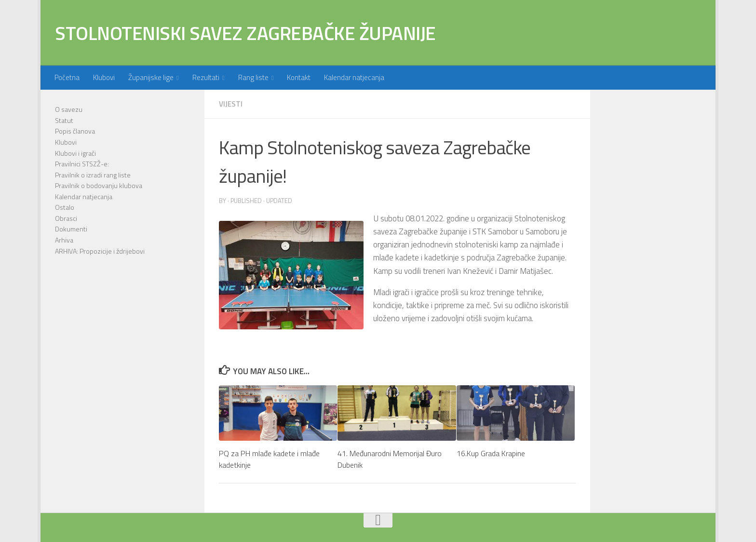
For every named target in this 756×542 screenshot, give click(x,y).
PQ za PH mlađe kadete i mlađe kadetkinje (269, 459)
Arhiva (64, 240)
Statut (64, 120)
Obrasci (66, 218)
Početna (67, 77)
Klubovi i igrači (75, 153)
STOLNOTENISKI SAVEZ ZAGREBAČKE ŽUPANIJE (245, 33)
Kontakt (299, 77)
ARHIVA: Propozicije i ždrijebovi (100, 251)
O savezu (69, 109)
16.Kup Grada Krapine (491, 453)
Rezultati (206, 77)
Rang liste (253, 77)
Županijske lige (151, 77)
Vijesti (231, 104)
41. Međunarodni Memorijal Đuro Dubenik (390, 459)
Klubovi (104, 77)
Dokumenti (71, 229)
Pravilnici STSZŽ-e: (82, 164)
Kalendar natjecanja (354, 77)
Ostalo (65, 207)
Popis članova (75, 131)
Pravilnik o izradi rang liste (93, 175)
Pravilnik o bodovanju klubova (99, 185)
